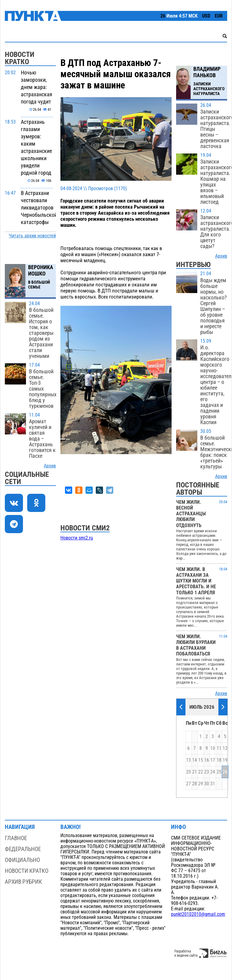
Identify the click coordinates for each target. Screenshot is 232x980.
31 (213, 784)
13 (188, 760)
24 (213, 772)
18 (219, 760)
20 (188, 772)
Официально (22, 860)
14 (195, 760)
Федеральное (23, 849)
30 (207, 784)
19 (225, 760)
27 (188, 784)
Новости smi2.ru (77, 538)
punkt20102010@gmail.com (198, 914)
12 (225, 748)
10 (213, 748)
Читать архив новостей (32, 236)
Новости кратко (27, 871)
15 (201, 760)
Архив (50, 466)
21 (195, 772)
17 (213, 760)
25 (219, 772)
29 (201, 784)
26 (225, 772)
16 (207, 760)
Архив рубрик (23, 882)
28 (195, 784)
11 (219, 748)
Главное (16, 838)
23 (207, 772)
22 (201, 772)
